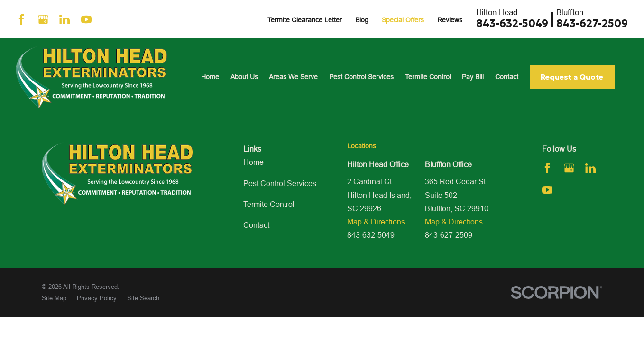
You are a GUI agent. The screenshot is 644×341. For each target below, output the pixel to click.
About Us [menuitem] (244, 77)
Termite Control (269, 204)
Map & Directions (376, 222)
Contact (256, 225)
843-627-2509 (592, 23)
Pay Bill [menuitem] (473, 77)
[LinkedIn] (64, 19)
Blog (362, 20)
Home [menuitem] (210, 77)
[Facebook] (21, 19)
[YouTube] (86, 19)
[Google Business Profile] (43, 19)
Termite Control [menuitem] (428, 77)
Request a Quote (572, 77)
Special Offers (403, 20)
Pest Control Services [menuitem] (361, 77)
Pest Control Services (280, 183)
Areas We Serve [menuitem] (293, 77)
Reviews (450, 20)
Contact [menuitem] (507, 77)
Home (253, 162)
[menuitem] (54, 298)
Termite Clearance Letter (305, 20)
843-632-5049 (512, 23)
